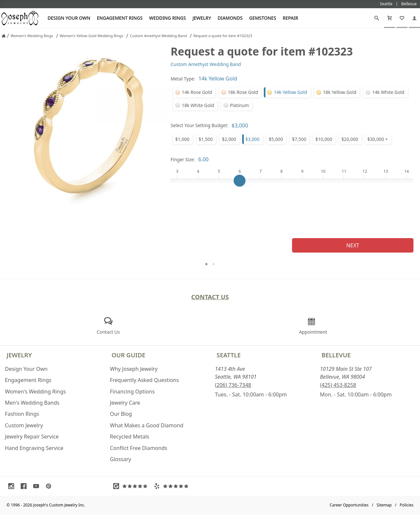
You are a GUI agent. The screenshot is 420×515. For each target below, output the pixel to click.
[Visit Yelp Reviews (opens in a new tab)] (173, 486)
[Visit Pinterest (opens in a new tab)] (50, 486)
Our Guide (128, 355)
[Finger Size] (292, 181)
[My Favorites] (402, 18)
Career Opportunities (349, 505)
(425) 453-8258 (338, 385)
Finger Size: (183, 159)
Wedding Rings (168, 18)
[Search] (377, 18)
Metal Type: (183, 79)
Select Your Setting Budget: (199, 125)
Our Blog (121, 414)
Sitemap (384, 505)
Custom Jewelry (24, 425)
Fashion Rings (22, 414)
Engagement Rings (120, 18)
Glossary (121, 459)
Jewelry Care (125, 403)
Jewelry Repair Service (32, 437)
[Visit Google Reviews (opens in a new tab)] (132, 486)
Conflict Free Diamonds (139, 448)
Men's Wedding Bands (32, 403)
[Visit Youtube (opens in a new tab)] (38, 486)
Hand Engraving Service (34, 448)
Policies (407, 505)
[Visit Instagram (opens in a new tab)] (13, 486)
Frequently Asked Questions (144, 380)
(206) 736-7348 (233, 385)
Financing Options (132, 392)
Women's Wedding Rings (35, 392)
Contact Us (210, 297)
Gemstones (262, 18)
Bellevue (336, 355)
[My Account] (414, 18)
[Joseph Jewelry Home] (4, 36)
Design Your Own (69, 18)
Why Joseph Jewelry (134, 369)
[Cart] (389, 18)
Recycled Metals (130, 437)
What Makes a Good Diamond (147, 425)
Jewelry (202, 18)
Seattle (229, 355)
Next (353, 245)
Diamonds (230, 18)
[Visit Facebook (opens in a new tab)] (25, 486)
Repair (291, 18)
